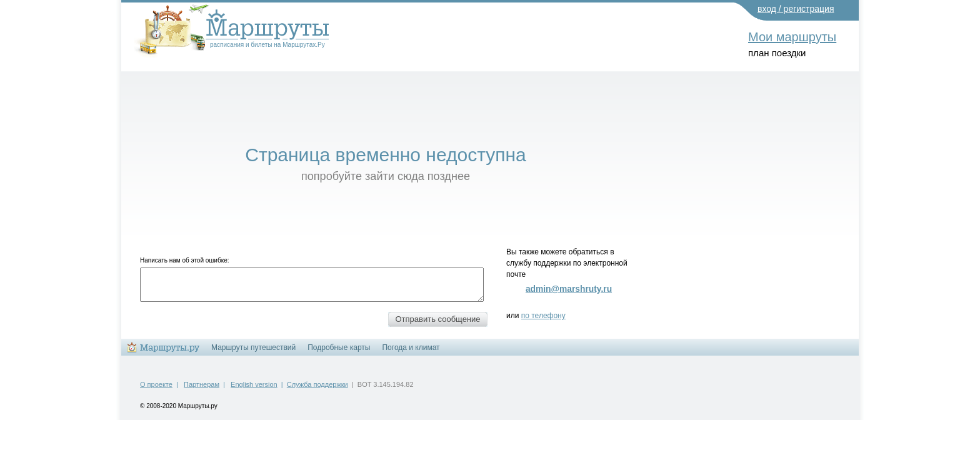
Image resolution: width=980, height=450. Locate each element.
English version (254, 384)
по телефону (543, 316)
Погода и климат (411, 347)
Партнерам (202, 384)
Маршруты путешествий (253, 347)
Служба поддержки (317, 384)
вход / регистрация (796, 9)
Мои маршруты (792, 37)
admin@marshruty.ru (569, 289)
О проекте (156, 384)
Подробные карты (339, 347)
